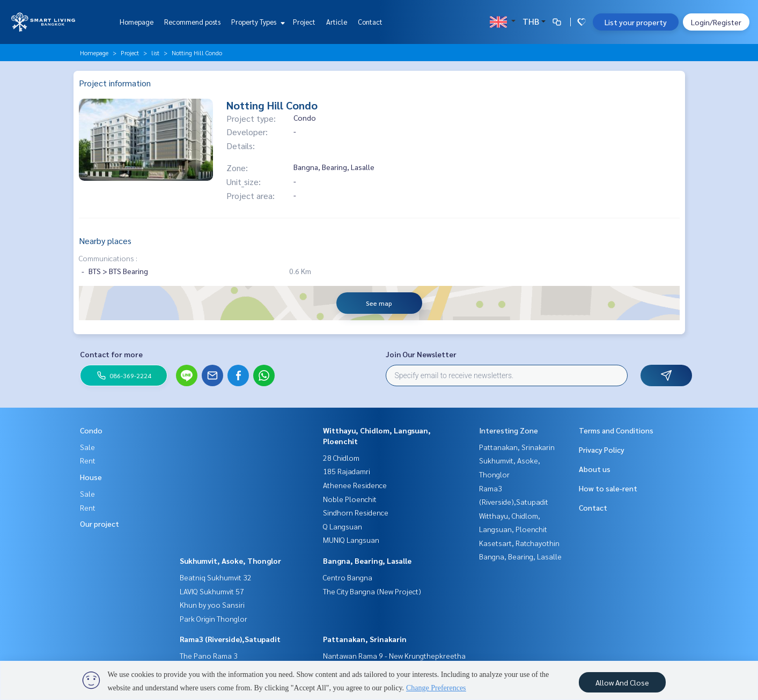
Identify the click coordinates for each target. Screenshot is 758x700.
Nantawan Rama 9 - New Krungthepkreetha (394, 655)
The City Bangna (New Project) (372, 591)
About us (595, 469)
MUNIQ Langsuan (351, 540)
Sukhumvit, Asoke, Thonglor (230, 561)
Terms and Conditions (616, 430)
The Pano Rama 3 (209, 655)
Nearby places (105, 241)
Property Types (257, 22)
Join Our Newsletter (421, 354)
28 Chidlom (341, 458)
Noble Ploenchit (350, 499)
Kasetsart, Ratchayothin (519, 543)
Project (304, 22)
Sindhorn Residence (356, 512)
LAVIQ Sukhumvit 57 (212, 591)
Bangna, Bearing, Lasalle (367, 561)
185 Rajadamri (347, 471)
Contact (370, 22)
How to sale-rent (608, 488)
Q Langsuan (343, 526)
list (155, 53)
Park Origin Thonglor (214, 618)
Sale (87, 447)
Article (337, 22)
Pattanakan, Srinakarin (365, 639)
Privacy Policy (602, 450)
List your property (636, 22)
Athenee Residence (355, 485)
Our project (100, 524)
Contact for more (111, 354)
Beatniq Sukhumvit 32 (216, 577)
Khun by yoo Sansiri (212, 605)
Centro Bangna (348, 577)
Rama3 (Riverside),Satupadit (230, 639)
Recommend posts (192, 22)
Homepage (137, 22)
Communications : (108, 258)
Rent (88, 460)
